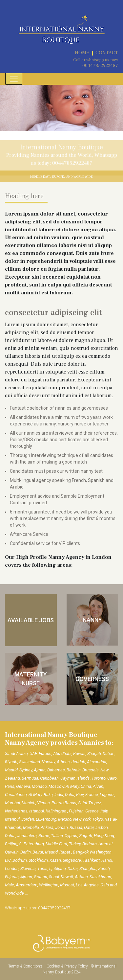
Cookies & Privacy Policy (68, 966)
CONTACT (107, 53)
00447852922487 (100, 66)
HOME (82, 53)
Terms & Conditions (26, 966)
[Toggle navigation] (14, 79)
